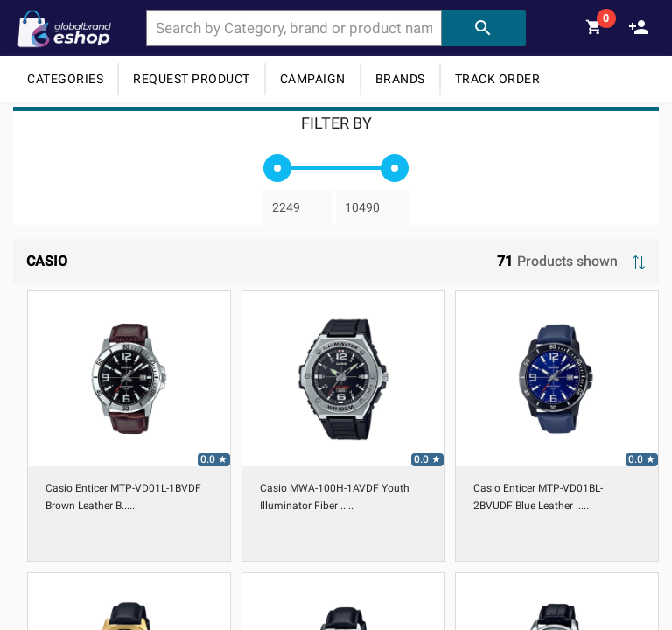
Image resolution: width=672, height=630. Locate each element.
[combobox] (294, 28)
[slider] (277, 168)
